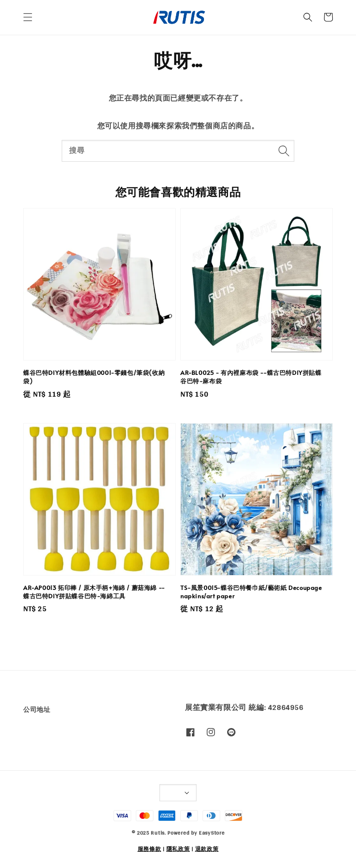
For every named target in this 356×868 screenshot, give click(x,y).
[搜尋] (284, 151)
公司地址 (37, 710)
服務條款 (149, 849)
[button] (28, 17)
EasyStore (212, 833)
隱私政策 (178, 849)
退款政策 (207, 849)
